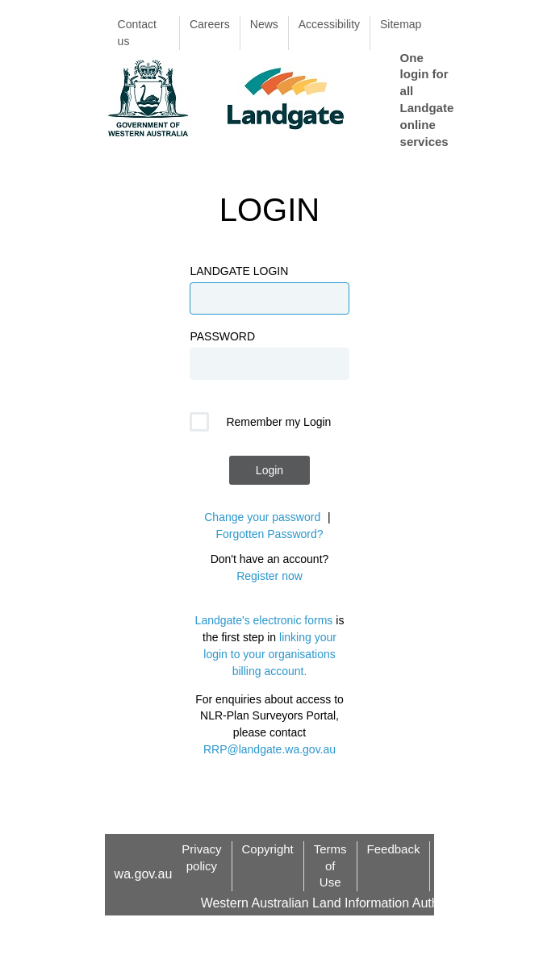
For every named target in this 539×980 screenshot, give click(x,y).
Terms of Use (330, 866)
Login (269, 470)
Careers (210, 24)
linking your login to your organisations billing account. (270, 654)
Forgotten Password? (269, 534)
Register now (269, 576)
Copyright (268, 849)
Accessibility (329, 24)
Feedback (394, 849)
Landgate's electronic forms (264, 620)
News (264, 24)
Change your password (262, 517)
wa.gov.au (144, 874)
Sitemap (401, 24)
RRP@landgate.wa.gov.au (269, 749)
